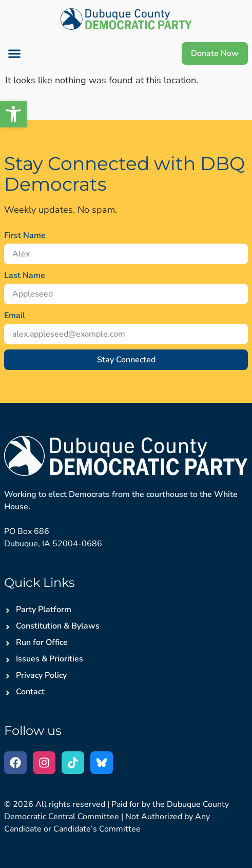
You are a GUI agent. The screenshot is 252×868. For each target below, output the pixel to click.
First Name (25, 235)
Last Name (25, 275)
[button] (14, 54)
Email (15, 316)
